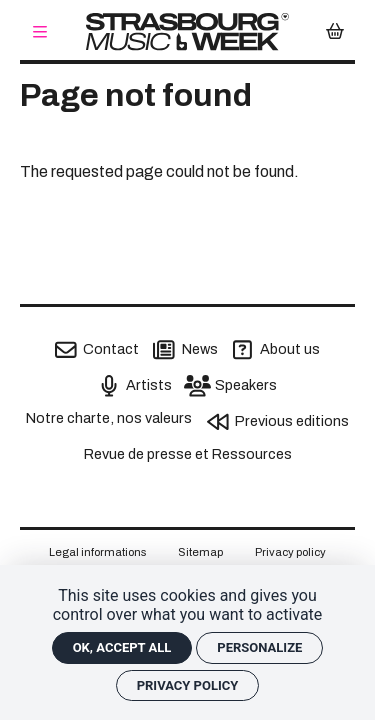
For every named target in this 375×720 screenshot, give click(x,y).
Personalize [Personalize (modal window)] (259, 647)
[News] (185, 350)
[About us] (276, 350)
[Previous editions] (278, 422)
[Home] (187, 31)
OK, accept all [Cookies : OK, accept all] (122, 647)
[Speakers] (232, 386)
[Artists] (135, 386)
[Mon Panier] (335, 32)
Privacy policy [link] (188, 685)
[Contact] (97, 350)
